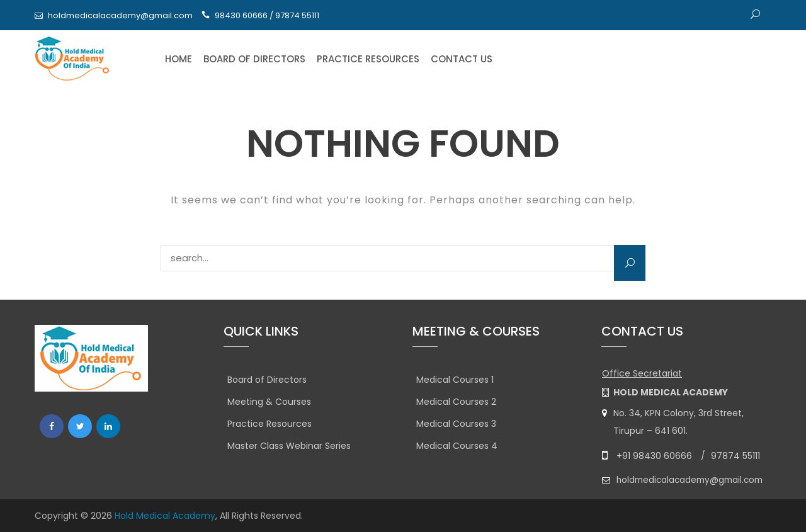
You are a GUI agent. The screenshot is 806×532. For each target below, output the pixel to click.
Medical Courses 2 (456, 402)
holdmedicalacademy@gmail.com (120, 15)
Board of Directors (254, 59)
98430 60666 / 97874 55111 (267, 15)
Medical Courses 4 (457, 446)
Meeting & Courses (269, 402)
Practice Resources (368, 59)
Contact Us (462, 59)
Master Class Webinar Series (289, 446)
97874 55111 (735, 456)
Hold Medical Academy (165, 516)
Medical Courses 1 (455, 380)
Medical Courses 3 (456, 424)
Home (179, 59)
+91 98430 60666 (654, 456)
